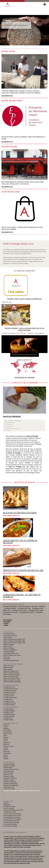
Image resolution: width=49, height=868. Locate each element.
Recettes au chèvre (9, 780)
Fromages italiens (8, 709)
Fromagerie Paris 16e (25, 608)
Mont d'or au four (8, 775)
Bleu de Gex (7, 743)
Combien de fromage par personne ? (14, 810)
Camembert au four (9, 787)
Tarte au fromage (8, 773)
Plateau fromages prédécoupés (12, 682)
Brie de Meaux (8, 730)
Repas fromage (8, 646)
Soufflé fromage (8, 768)
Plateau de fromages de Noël (12, 678)
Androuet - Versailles (38, 606)
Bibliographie (7, 805)
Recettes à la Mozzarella (10, 784)
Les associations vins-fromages (12, 814)
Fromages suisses (9, 713)
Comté (5, 727)
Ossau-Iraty (7, 752)
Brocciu (6, 755)
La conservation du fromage (11, 821)
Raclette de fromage (9, 766)
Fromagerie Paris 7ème (10, 612)
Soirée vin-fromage (9, 648)
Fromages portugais (9, 716)
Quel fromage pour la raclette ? (12, 817)
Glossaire (6, 803)
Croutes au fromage (9, 789)
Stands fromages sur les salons (12, 655)
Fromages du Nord (9, 694)
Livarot (5, 741)
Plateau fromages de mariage (12, 680)
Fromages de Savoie (9, 687)
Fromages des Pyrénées (10, 698)
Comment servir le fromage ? (11, 823)
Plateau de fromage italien (11, 676)
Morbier (6, 757)
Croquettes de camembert (11, 769)
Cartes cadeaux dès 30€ (10, 636)
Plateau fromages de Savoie (11, 673)
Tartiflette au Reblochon (10, 778)
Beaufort (6, 737)
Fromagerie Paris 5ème (27, 612)
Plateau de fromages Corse (11, 671)
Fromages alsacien (9, 696)
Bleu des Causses (8, 746)
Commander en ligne (9, 634)
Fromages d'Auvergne (10, 692)
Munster (6, 739)
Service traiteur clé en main (11, 653)
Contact (6, 623)
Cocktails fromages (9, 652)
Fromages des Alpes (9, 705)
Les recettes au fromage (10, 826)
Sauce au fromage (9, 771)
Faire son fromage (9, 808)
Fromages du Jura (9, 701)
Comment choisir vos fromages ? (13, 819)
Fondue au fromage (9, 764)
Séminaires (7, 657)
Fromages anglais (8, 720)
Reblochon (7, 725)
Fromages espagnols (9, 711)
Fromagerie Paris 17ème (19, 610)
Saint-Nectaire (8, 732)
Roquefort (6, 729)
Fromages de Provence (10, 691)
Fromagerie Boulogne (10, 606)
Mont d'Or (6, 745)
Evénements (7, 659)
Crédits (6, 625)
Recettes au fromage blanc (11, 785)
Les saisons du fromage (10, 824)
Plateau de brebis (8, 668)
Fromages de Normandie (10, 689)
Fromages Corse (8, 699)
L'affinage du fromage (10, 812)
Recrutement (8, 620)
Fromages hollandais (9, 714)
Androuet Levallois (24, 606)
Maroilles (6, 759)
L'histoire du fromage (9, 807)
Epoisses (6, 750)
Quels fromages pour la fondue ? (13, 815)
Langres (6, 748)
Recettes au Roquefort (10, 782)
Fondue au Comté (9, 776)
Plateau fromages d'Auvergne (12, 675)
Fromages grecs (8, 718)
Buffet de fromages (9, 645)
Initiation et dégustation (10, 650)
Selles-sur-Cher (8, 734)
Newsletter (7, 622)
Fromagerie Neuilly (11, 608)
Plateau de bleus (8, 669)
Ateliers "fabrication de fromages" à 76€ (15, 643)
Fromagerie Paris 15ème (36, 610)
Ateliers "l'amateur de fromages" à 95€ (14, 641)
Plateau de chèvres (9, 666)
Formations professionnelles (11, 661)
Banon (5, 736)
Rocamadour (7, 753)
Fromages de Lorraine (10, 703)
